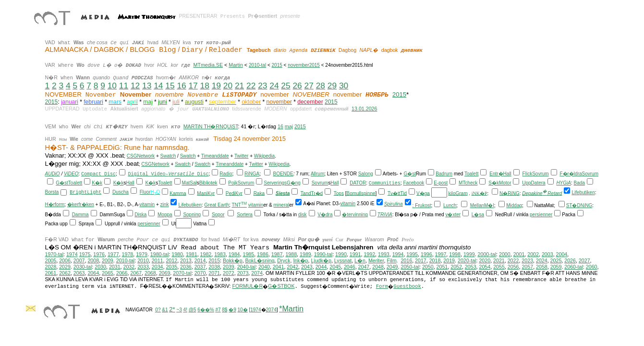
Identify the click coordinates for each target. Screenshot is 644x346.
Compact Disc (98, 174)
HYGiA (564, 183)
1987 (277, 254)
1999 (469, 254)
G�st (410, 174)
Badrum (444, 174)
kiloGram (458, 193)
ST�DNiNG (579, 205)
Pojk (233, 183)
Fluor (145, 192)
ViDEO (71, 174)
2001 (519, 254)
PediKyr (234, 193)
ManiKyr (206, 193)
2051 (442, 267)
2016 (406, 260)
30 (344, 86)
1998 (455, 254)
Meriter (376, 260)
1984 (234, 254)
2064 (93, 273)
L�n (360, 260)
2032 (129, 267)
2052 (456, 267)
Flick (528, 174)
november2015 (304, 65)
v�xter (453, 215)
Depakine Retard (542, 193)
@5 (193, 310)
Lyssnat (343, 260)
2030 (100, 267)
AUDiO (53, 174)
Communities (385, 183)
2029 (65, 267)
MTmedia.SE (208, 65)
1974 (72, 254)
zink (165, 204)
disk (303, 215)
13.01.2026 (364, 109)
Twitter (241, 156)
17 (193, 86)
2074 (257, 273)
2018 (435, 260)
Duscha (121, 192)
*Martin (291, 309)
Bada (579, 183)
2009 (108, 260)
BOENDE (283, 174)
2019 (449, 260)
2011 (158, 260)
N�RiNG (510, 193)
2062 (65, 273)
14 (158, 86)
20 (228, 86)
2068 (150, 273)
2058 (542, 267)
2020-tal (467, 260)
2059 (556, 267)
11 (124, 86)
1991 (355, 254)
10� (243, 310)
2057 (527, 267)
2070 (200, 273)
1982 (206, 254)
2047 (364, 267)
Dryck (284, 260)
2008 (93, 260)
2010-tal (257, 65)
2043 (307, 267)
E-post (441, 183)
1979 (142, 254)
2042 (292, 267)
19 (216, 86)
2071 (214, 273)
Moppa (165, 215)
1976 (99, 254)
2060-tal (574, 267)
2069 (165, 273)
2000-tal (487, 254)
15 (170, 86)
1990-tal (323, 254)
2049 (392, 267)
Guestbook (407, 286)
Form (382, 286)
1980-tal (160, 254)
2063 (79, 273)
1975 (85, 254)
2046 (350, 267)
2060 (592, 267)
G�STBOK (281, 286)
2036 (186, 267)
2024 (542, 260)
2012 (171, 260)
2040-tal (247, 267)
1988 (291, 254)
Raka (259, 193)
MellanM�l (482, 205)
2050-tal (410, 267)
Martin (236, 65)
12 (135, 86)
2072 (229, 273)
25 (286, 86)
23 (262, 86)
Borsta (52, 192)
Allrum (317, 174)
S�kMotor (500, 183)
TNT (239, 205)
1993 (384, 254)
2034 (158, 267)
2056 (513, 267)
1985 (248, 254)
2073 (243, 273)
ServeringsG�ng (282, 183)
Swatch (168, 156)
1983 (220, 254)
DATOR (358, 183)
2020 (485, 260)
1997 (441, 254)
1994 (398, 254)
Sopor (218, 215)
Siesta (283, 193)
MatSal (189, 183)
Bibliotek (208, 183)
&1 (165, 310)
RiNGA (252, 174)
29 (332, 86)
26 (297, 86)
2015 (277, 65)
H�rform (55, 204)
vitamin (147, 204)
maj (289, 126)
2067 (136, 273)
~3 (179, 310)
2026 (570, 260)
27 (309, 86)
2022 (513, 260)
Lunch (450, 205)
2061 (51, 273)
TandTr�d (312, 193)
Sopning (192, 215)
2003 (547, 254)
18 (205, 86)
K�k (97, 183)
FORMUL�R (247, 286)
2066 (122, 273)
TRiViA (385, 215)
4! (185, 310)
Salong (366, 174)
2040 (264, 267)
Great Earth (217, 205)
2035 (171, 267)
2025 (556, 260)
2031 (115, 267)
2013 (186, 260)
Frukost (423, 205)
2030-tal (83, 267)
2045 (335, 267)
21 (239, 86)
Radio (226, 174)
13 (147, 86)
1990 (341, 254)
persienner (541, 215)
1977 (113, 254)
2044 (321, 267)
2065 (108, 273)
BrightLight (85, 192)
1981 (192, 254)
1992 (369, 254)
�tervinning (355, 215)
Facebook (413, 183)
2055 (499, 267)
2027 (584, 260)
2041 (279, 267)
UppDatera (534, 183)
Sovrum (540, 174)
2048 (378, 267)
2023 (527, 260)
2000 (505, 254)
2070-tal (182, 273)
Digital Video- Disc (169, 174)
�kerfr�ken (81, 204)
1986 (263, 254)
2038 (214, 267)
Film (391, 260)
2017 (421, 260)
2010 (143, 260)
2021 (499, 260)
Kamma (178, 193)
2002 (533, 254)
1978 (128, 254)
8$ (225, 310)
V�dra (325, 215)
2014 (200, 260)
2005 (51, 260)
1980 (177, 254)
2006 (65, 260)
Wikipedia (264, 156)
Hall (507, 174)
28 (321, 86)
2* (172, 309)
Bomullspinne (361, 193)
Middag (514, 205)
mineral (282, 205)
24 (274, 86)
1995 (412, 254)
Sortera (245, 215)
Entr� (496, 174)
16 (181, 86)
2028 (51, 267)
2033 (143, 267)
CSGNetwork (141, 156)
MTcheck (468, 183)
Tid (404, 193)
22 (251, 86)
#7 (218, 310)
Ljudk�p (321, 260)
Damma (80, 215)
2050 (428, 267)
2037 (200, 267)
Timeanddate (215, 156)
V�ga (423, 193)
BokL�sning (260, 260)
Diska (140, 215)
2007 (79, 260)
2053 (471, 267)
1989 (305, 254)
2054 (485, 267)
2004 (562, 254)
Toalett (471, 174)
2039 (229, 267)
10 (112, 86)
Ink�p (300, 260)
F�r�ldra (571, 174)
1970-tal (55, 254)
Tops (339, 193)
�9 (232, 310)
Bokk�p (233, 260)
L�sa (478, 215)
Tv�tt (394, 193)
